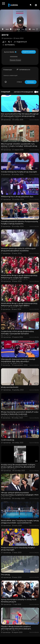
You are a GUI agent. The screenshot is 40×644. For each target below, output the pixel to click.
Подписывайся (29, 52)
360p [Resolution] (34, 29)
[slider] (13, 29)
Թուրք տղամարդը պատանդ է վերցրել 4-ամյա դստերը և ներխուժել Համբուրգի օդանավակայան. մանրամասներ (20, 414)
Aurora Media (10, 52)
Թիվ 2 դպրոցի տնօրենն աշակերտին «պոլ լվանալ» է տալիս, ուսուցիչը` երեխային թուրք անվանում (19, 146)
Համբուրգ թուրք (8, 440)
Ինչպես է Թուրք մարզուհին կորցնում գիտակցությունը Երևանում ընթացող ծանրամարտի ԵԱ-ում (16, 629)
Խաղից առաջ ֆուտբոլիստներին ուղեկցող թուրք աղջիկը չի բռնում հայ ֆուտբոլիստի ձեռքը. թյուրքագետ (18, 467)
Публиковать (31, 82)
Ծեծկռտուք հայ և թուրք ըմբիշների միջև (17, 197)
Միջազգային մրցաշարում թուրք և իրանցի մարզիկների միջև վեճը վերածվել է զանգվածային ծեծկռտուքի (18, 361)
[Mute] (30, 29)
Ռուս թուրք (5, 575)
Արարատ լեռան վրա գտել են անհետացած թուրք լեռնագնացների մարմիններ (18, 250)
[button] (36, 5)
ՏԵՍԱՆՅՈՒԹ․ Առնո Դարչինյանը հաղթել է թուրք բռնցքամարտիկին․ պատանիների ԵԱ (20, 522)
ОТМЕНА (19, 82)
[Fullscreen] (37, 29)
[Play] (3, 29)
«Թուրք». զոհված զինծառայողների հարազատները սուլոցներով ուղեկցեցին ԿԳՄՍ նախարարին (20, 495)
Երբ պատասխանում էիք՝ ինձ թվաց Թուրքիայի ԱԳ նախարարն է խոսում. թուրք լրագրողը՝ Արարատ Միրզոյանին (20, 116)
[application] (20, 21)
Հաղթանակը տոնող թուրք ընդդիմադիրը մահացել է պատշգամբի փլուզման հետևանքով (17, 334)
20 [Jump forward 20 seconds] (26, 29)
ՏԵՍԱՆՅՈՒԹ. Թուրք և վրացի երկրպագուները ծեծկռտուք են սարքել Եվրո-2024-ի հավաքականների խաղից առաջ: (19, 278)
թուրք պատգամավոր (10, 387)
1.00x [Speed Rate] (23, 29)
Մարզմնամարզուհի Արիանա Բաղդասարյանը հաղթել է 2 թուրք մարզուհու (20, 223)
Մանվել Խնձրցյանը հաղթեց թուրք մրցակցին (19, 172)
